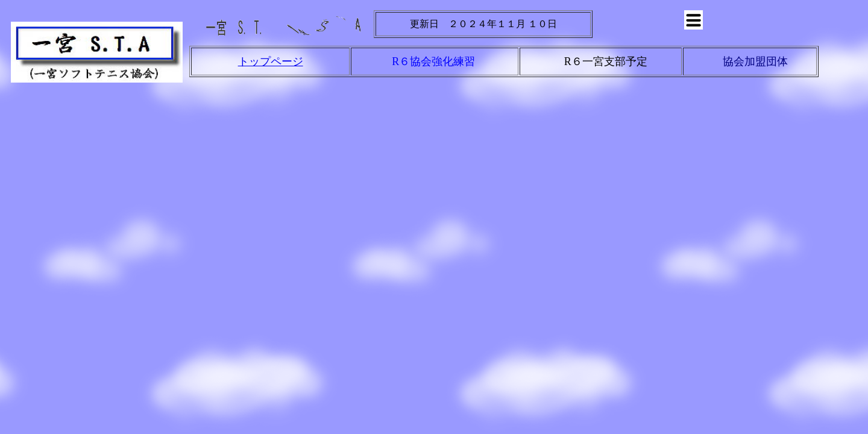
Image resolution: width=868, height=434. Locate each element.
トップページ (271, 61)
